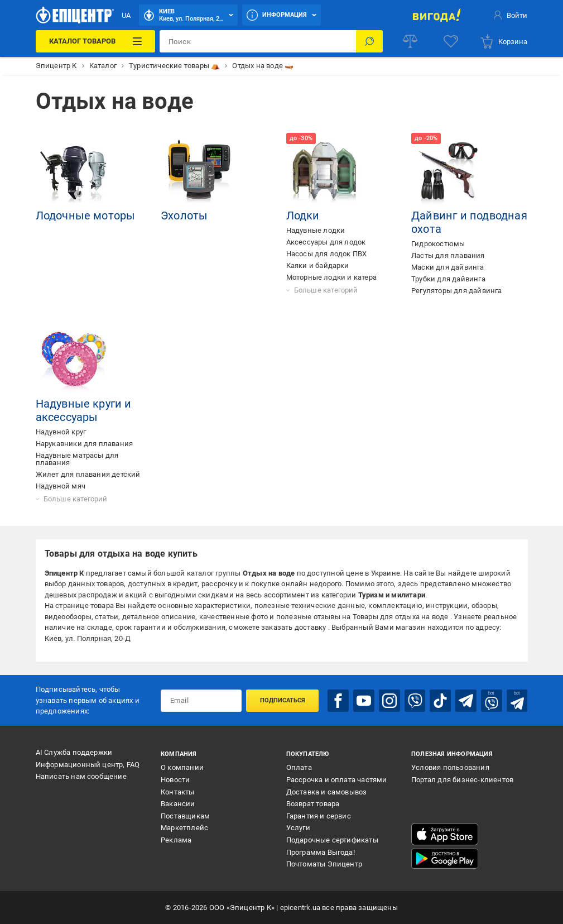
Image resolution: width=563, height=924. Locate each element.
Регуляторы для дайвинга (457, 291)
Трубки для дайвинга (448, 279)
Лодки (303, 216)
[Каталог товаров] (96, 41)
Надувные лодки (316, 230)
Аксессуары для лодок (326, 242)
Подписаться (283, 700)
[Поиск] (369, 41)
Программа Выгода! (321, 852)
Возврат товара (313, 804)
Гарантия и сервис (319, 816)
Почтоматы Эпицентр (324, 864)
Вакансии (178, 804)
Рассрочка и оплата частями (337, 780)
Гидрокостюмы (438, 244)
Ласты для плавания (448, 255)
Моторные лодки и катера (332, 277)
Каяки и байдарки (318, 265)
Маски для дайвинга (448, 267)
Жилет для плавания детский (88, 474)
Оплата (299, 767)
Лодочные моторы (86, 216)
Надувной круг (61, 432)
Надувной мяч (61, 486)
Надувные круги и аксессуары (84, 410)
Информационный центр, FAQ (88, 765)
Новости (175, 780)
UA (126, 15)
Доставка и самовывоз (327, 792)
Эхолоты (184, 216)
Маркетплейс (184, 828)
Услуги (298, 828)
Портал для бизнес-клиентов (462, 780)
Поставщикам (185, 816)
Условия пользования (450, 767)
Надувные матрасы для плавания (77, 459)
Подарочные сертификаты (332, 840)
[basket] (503, 41)
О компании (182, 767)
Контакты (178, 792)
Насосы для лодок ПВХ (327, 254)
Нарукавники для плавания (85, 444)
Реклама (176, 840)
